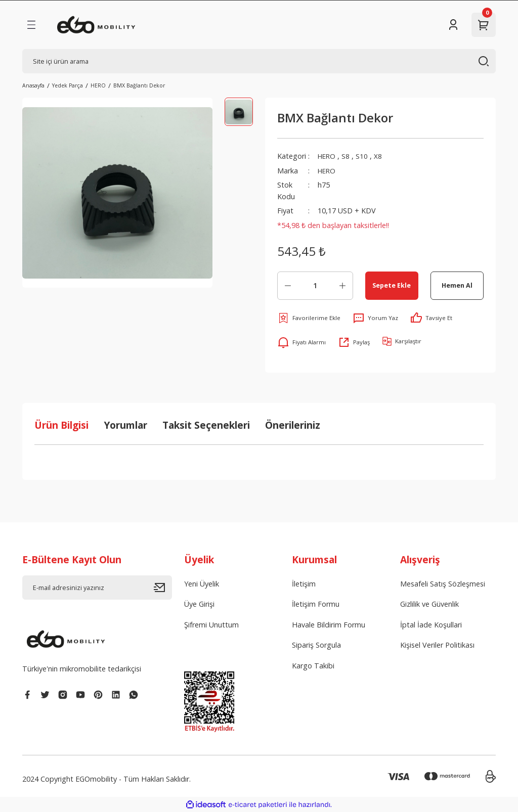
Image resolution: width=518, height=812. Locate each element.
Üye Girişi (199, 604)
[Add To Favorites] (309, 318)
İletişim (304, 584)
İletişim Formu (316, 604)
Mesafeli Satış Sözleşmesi (443, 584)
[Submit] (163, 588)
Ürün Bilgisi (61, 425)
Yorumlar (125, 425)
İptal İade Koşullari (431, 625)
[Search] (259, 61)
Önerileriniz (293, 425)
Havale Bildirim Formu (329, 625)
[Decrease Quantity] (288, 286)
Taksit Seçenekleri (206, 425)
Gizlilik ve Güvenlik (429, 604)
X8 (380, 156)
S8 (348, 156)
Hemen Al (457, 285)
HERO (328, 156)
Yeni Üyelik (202, 584)
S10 (364, 156)
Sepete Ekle (392, 285)
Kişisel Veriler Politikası (437, 645)
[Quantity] (315, 286)
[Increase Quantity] (342, 286)
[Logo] (96, 25)
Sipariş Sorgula (316, 645)
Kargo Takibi (313, 666)
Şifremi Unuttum (211, 625)
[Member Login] (453, 25)
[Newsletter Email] (97, 588)
